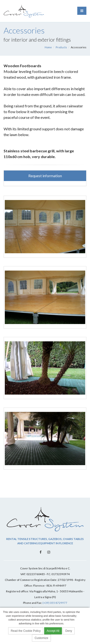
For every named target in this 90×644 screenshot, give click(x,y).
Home (48, 47)
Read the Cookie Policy (26, 631)
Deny (69, 631)
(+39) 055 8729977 (55, 603)
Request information (45, 176)
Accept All (53, 631)
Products (61, 47)
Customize (41, 638)
